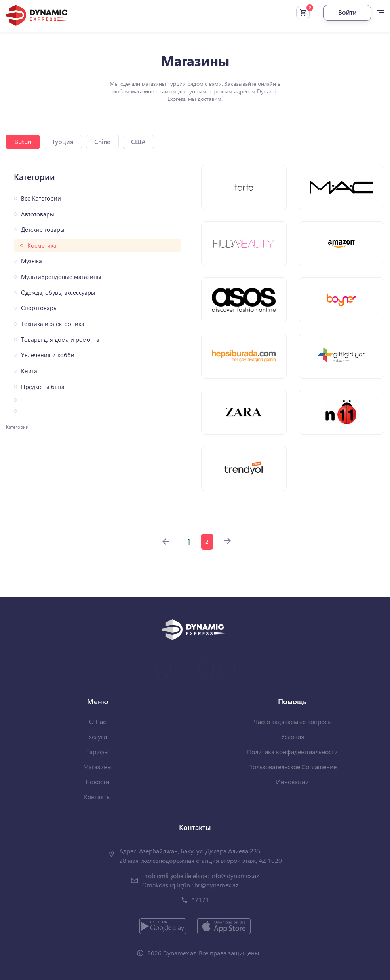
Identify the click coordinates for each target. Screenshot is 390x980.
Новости (97, 782)
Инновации (292, 782)
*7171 (201, 900)
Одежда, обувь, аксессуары (58, 293)
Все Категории (41, 198)
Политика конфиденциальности (292, 752)
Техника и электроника (53, 324)
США (138, 141)
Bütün (23, 141)
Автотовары (38, 214)
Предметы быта (43, 387)
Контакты (97, 797)
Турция (63, 141)
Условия (293, 736)
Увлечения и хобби (48, 355)
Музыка (31, 261)
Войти (347, 12)
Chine (102, 141)
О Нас (97, 721)
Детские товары (43, 230)
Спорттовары (39, 308)
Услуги (98, 736)
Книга (29, 371)
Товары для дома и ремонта (60, 340)
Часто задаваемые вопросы (293, 721)
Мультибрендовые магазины (61, 277)
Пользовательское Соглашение (292, 767)
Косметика (42, 245)
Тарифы (97, 752)
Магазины (97, 767)
